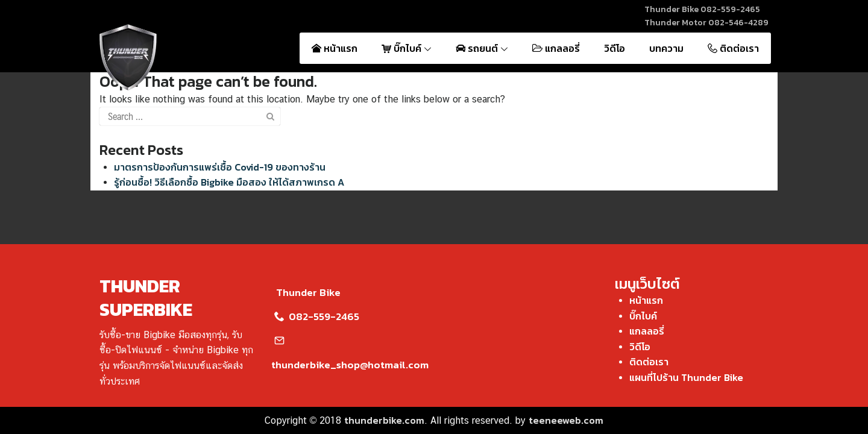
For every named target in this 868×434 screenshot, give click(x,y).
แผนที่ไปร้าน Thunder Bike (686, 377)
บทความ (666, 48)
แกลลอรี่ (556, 48)
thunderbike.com (384, 420)
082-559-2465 (730, 9)
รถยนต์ (482, 48)
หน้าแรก (335, 48)
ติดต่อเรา (733, 48)
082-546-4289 (738, 23)
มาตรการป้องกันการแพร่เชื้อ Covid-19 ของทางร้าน (220, 167)
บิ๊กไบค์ (407, 48)
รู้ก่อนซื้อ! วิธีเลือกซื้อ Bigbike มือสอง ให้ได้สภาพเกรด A (229, 182)
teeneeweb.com (566, 420)
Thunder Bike (306, 292)
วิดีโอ (615, 48)
